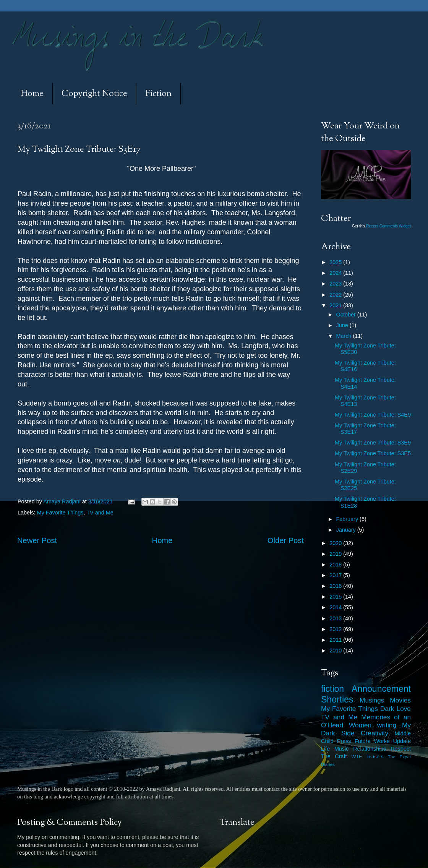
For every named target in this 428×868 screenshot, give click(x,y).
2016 (336, 586)
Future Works (372, 741)
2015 (336, 597)
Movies (400, 700)
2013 (336, 618)
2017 (336, 575)
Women (360, 725)
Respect (401, 749)
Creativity (374, 733)
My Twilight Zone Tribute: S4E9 (373, 415)
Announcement (381, 689)
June (343, 325)
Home (32, 94)
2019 (336, 554)
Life (325, 749)
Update (402, 741)
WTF (357, 757)
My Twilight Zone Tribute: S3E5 (373, 453)
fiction (332, 689)
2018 (336, 565)
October (347, 315)
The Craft (334, 756)
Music (342, 749)
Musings (372, 700)
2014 (336, 607)
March (345, 336)
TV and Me (100, 513)
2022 (336, 295)
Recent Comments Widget (388, 226)
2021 (336, 305)
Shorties (337, 699)
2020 (336, 543)
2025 (336, 262)
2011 (336, 640)
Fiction (158, 94)
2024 (336, 273)
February (348, 519)
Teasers (375, 757)
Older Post (286, 540)
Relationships (370, 749)
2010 (336, 651)
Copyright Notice (94, 94)
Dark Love (396, 709)
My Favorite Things (60, 513)
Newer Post (37, 540)
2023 (336, 284)
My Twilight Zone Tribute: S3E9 (373, 443)
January (347, 530)
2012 (336, 629)
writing (387, 725)
